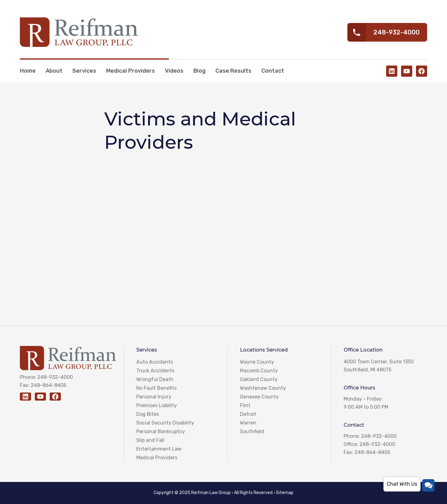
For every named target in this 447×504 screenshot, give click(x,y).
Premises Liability (157, 405)
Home (28, 71)
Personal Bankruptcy (161, 431)
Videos (174, 71)
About (54, 71)
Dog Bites (148, 414)
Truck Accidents (155, 371)
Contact (273, 71)
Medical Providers (131, 71)
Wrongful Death (155, 379)
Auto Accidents (155, 362)
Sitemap (285, 493)
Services (84, 71)
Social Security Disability (165, 423)
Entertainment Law (159, 449)
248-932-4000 (55, 377)
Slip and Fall (150, 440)
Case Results (233, 71)
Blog (199, 71)
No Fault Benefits (156, 388)
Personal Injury (154, 397)
